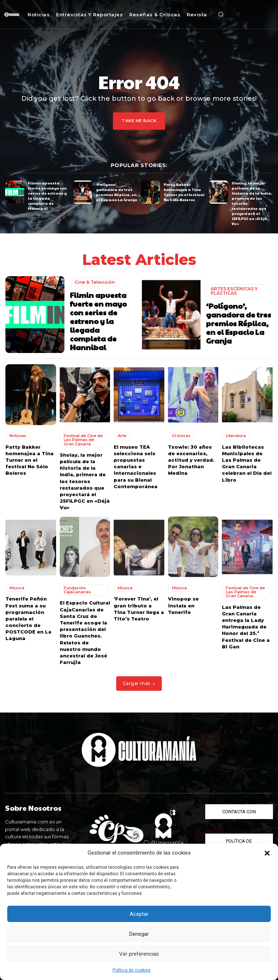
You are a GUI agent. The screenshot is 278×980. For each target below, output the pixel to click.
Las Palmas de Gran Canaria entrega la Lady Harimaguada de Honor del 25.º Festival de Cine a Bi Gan (246, 626)
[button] (267, 853)
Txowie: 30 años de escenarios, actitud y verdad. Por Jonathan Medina (191, 459)
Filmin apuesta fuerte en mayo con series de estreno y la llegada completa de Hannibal (47, 196)
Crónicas (181, 435)
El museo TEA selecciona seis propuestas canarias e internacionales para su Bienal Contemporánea (136, 466)
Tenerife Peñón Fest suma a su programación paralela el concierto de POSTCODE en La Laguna (28, 618)
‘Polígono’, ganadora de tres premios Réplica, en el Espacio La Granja (117, 192)
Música (17, 587)
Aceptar (139, 914)
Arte (122, 435)
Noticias (18, 435)
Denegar (139, 934)
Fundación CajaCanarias (77, 589)
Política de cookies (132, 970)
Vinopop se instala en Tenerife (183, 605)
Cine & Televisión (95, 281)
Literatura (236, 435)
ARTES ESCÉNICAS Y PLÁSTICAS (234, 290)
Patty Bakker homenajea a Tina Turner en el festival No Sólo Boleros (184, 192)
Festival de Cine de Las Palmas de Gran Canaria (83, 439)
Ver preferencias (139, 954)
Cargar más (139, 683)
